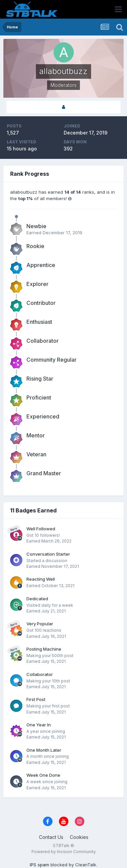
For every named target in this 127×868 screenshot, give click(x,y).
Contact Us (51, 837)
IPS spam (39, 865)
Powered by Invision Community (64, 852)
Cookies (79, 837)
